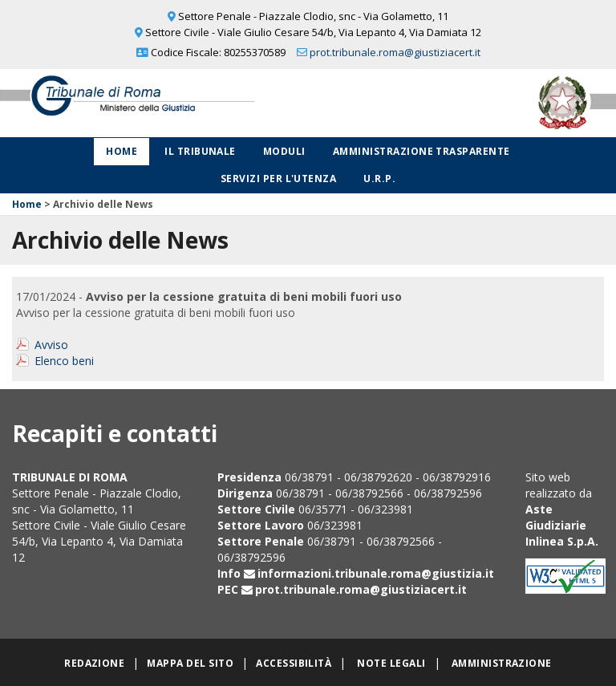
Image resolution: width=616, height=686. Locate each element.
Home (122, 151)
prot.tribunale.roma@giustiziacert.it (395, 52)
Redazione (94, 663)
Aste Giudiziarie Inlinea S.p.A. (562, 525)
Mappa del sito (190, 663)
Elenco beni (64, 361)
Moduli (284, 151)
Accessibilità (294, 663)
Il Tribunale (200, 151)
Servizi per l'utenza (279, 179)
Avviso (51, 345)
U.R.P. (379, 179)
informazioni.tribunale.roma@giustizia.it (376, 573)
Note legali (391, 663)
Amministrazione (502, 663)
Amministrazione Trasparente (421, 151)
